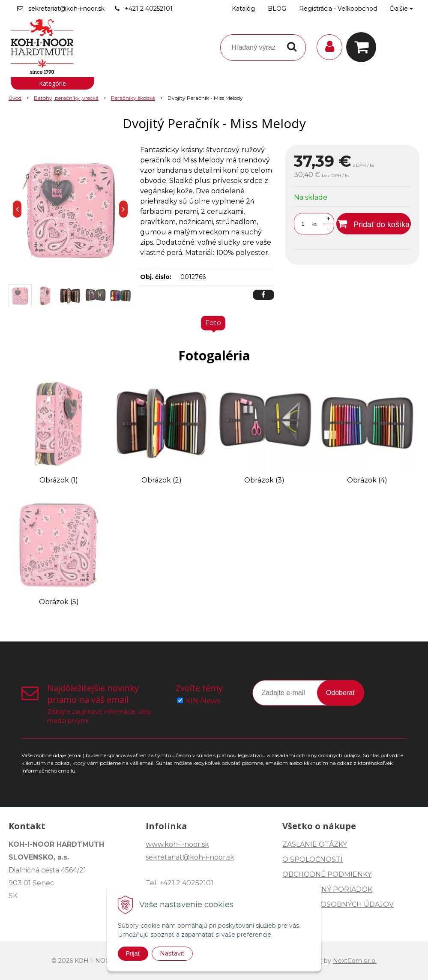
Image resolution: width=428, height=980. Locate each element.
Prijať (133, 953)
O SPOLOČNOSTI (313, 859)
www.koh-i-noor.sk (177, 844)
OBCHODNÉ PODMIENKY (327, 874)
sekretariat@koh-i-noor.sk (66, 9)
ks (314, 224)
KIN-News (203, 701)
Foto (213, 323)
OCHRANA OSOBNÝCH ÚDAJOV (338, 904)
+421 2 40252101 (149, 9)
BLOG (277, 9)
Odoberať (341, 693)
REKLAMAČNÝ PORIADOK (327, 889)
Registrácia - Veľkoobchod (338, 9)
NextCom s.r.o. (355, 961)
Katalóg (243, 9)
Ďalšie (401, 9)
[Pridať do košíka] (374, 224)
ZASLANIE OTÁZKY (315, 844)
